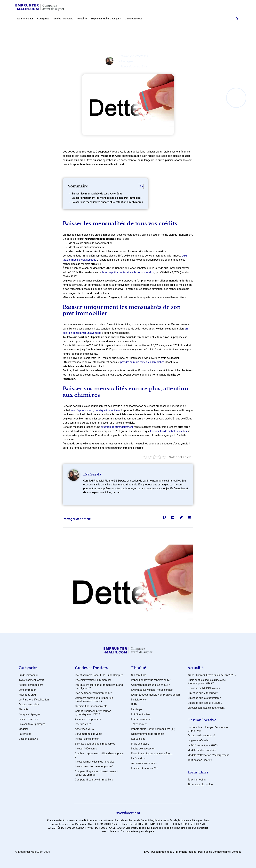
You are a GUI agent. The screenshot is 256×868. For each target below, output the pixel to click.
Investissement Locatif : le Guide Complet (99, 675)
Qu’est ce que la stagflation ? (204, 698)
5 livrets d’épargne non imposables (95, 744)
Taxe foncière (139, 724)
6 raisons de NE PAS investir (204, 688)
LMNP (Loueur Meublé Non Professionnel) (156, 695)
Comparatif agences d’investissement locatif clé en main (97, 773)
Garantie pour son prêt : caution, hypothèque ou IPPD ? (93, 713)
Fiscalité (82, 19)
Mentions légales (186, 852)
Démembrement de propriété (148, 734)
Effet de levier (83, 724)
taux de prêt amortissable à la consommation (128, 272)
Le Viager (137, 709)
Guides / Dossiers (63, 19)
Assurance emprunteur (88, 719)
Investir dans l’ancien (87, 739)
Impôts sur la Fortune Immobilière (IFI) (153, 729)
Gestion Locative (28, 739)
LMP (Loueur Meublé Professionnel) (152, 690)
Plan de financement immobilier (93, 693)
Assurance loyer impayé (201, 735)
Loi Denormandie (141, 719)
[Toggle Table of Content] (139, 186)
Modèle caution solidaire (202, 750)
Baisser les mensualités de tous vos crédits (97, 194)
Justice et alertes (28, 719)
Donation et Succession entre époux (152, 753)
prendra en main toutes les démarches (142, 362)
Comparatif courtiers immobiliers (94, 780)
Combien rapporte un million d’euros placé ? (99, 755)
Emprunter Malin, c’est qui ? (106, 19)
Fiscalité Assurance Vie (145, 768)
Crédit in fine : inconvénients (91, 706)
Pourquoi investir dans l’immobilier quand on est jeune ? (99, 687)
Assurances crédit (29, 704)
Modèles (24, 729)
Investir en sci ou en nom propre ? (94, 767)
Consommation (28, 690)
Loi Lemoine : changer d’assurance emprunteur (208, 729)
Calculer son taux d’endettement (206, 708)
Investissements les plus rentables (95, 762)
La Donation (138, 758)
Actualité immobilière (31, 685)
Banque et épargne (29, 714)
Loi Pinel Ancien (140, 714)
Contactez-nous (134, 19)
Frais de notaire (140, 744)
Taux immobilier (24, 19)
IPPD (134, 704)
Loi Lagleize (138, 739)
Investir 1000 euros (86, 749)
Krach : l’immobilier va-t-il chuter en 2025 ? (212, 675)
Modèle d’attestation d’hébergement (208, 755)
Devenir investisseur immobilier (93, 680)
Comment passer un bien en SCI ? (151, 685)
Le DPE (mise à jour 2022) (203, 745)
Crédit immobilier (28, 675)
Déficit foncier (139, 700)
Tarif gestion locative (200, 760)
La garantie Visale (198, 740)
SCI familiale (139, 675)
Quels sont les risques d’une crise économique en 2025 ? (207, 682)
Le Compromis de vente (88, 734)
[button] (237, 19)
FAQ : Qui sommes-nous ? (159, 852)
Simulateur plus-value (200, 784)
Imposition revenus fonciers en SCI (151, 680)
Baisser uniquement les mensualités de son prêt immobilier (107, 198)
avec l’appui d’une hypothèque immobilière (95, 410)
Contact (236, 852)
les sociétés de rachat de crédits (168, 431)
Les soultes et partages (32, 724)
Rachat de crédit (28, 695)
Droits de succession (143, 749)
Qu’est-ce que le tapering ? (203, 693)
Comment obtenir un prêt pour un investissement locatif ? (94, 700)
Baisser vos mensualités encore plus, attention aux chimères (107, 202)
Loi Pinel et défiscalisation (34, 700)
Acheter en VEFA (84, 729)
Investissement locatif (131, 26)
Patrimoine (25, 734)
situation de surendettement (117, 427)
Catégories (43, 19)
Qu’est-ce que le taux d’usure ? (205, 703)
